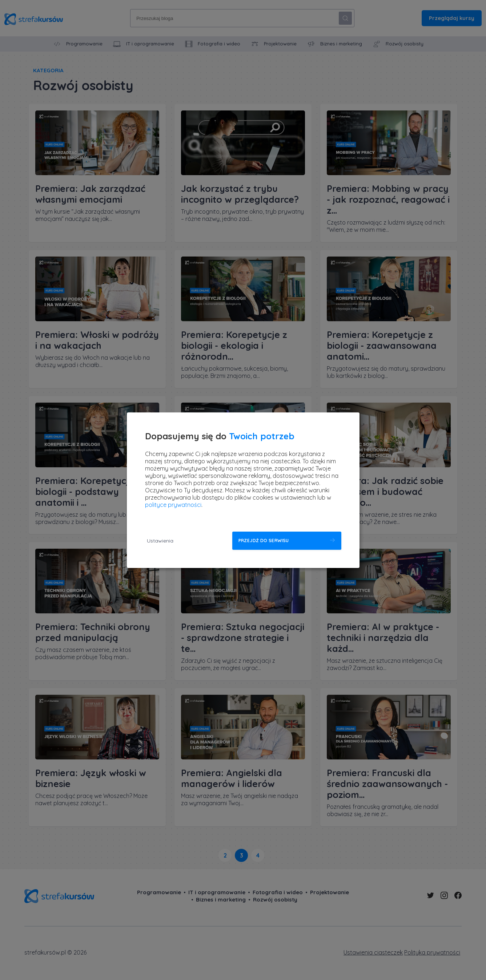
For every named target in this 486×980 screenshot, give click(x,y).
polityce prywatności (173, 505)
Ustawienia (160, 541)
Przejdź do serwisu (264, 541)
